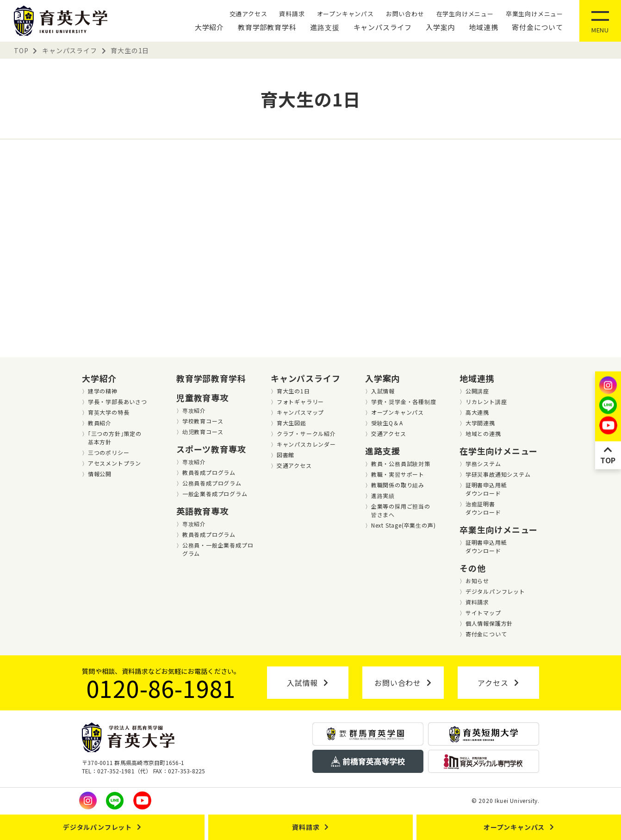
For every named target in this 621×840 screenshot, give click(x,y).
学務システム (483, 464)
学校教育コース (203, 421)
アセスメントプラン (115, 463)
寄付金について (537, 27)
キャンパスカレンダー (306, 444)
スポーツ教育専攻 (211, 449)
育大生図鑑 (292, 423)
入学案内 (440, 27)
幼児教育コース (203, 432)
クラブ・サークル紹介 (306, 433)
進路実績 (383, 495)
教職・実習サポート (398, 474)
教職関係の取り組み (398, 485)
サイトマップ (483, 613)
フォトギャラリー (300, 401)
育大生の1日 (293, 391)
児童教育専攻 (202, 398)
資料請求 (292, 14)
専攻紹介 (194, 410)
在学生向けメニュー (465, 14)
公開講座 (477, 391)
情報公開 (100, 474)
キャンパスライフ (383, 27)
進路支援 (325, 27)
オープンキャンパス (345, 14)
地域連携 (483, 27)
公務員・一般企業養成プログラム (218, 549)
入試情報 (383, 391)
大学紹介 (209, 27)
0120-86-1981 (161, 688)
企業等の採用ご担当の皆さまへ (401, 510)
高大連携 (477, 412)
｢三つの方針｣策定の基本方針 (115, 438)
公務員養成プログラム (212, 483)
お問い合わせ (405, 14)
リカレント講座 (486, 401)
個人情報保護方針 (489, 623)
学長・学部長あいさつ (118, 401)
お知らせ (477, 581)
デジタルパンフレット (495, 591)
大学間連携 (480, 423)
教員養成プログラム (209, 472)
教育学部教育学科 (267, 27)
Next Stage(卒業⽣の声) (404, 525)
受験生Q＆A (387, 423)
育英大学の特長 (109, 412)
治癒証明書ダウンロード (483, 508)
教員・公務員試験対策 (401, 464)
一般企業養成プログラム (215, 494)
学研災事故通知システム (498, 474)
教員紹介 (100, 423)
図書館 (286, 455)
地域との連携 (483, 433)
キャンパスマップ (300, 412)
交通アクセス (248, 14)
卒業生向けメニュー (534, 14)
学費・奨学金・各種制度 (404, 401)
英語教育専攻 (202, 511)
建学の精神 (103, 391)
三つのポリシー (109, 452)
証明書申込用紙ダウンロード (486, 489)
